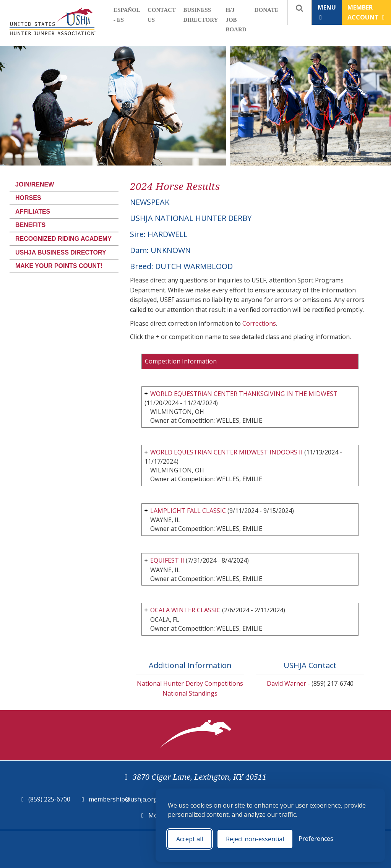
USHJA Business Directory (61, 252)
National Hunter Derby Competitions (190, 683)
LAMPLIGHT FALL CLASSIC (189, 511)
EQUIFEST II (167, 560)
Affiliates (33, 212)
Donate (267, 10)
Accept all (190, 839)
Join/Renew (35, 184)
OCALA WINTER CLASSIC (185, 610)
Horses (28, 198)
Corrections (259, 323)
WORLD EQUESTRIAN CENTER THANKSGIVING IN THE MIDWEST (244, 394)
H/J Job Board (236, 20)
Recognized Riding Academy (63, 239)
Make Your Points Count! (59, 266)
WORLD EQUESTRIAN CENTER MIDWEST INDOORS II (226, 452)
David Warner (286, 683)
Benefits (30, 225)
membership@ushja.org (123, 799)
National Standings (190, 693)
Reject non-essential (255, 839)
